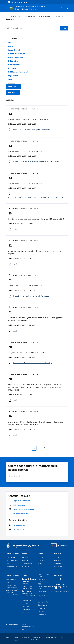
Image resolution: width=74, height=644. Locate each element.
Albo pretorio (58, 567)
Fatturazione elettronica (26, 611)
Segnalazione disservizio (42, 607)
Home (8, 16)
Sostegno (25, 560)
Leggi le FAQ (42, 596)
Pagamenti (26, 557)
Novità (41, 554)
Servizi (25, 554)
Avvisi (10, 46)
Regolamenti (13, 76)
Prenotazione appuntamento (43, 600)
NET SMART (36, 640)
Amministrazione (13, 554)
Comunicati (42, 560)
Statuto (57, 557)
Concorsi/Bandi (14, 50)
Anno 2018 (49, 16)
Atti (10, 43)
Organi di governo (12, 557)
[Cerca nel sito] (67, 8)
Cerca (64, 28)
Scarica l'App (59, 584)
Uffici (8, 564)
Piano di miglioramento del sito (28, 627)
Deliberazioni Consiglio (34, 16)
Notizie (40, 557)
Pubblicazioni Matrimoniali (18, 72)
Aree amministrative (12, 560)
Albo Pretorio (18, 16)
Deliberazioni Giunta (16, 57)
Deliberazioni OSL (15, 61)
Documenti (58, 554)
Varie (10, 79)
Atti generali (58, 560)
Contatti (25, 575)
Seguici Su (58, 575)
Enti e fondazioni (11, 567)
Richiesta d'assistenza (42, 613)
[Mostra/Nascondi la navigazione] (2, 8)
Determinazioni (14, 65)
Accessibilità (26, 637)
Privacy (8, 637)
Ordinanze (12, 68)
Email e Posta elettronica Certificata (26, 603)
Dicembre (59, 16)
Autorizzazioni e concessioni (27, 565)
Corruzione (58, 564)
